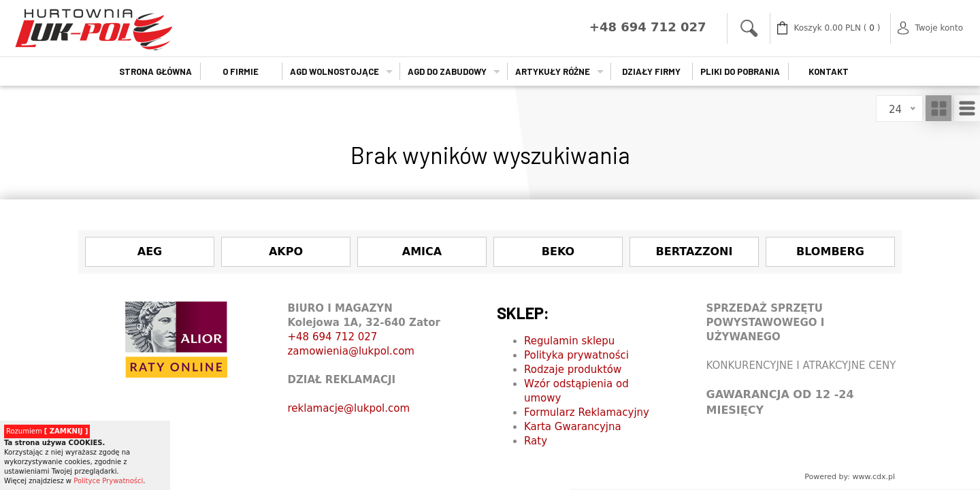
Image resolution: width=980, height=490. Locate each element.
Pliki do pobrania (740, 71)
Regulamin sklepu (569, 341)
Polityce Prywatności (108, 481)
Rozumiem (47, 431)
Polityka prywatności (576, 355)
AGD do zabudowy (447, 71)
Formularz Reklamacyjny (587, 412)
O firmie (241, 71)
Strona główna (156, 71)
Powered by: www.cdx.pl (850, 477)
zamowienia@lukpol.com (351, 351)
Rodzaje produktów (573, 370)
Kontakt (829, 71)
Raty (536, 441)
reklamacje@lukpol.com (349, 408)
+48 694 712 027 (333, 337)
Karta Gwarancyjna (573, 427)
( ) (837, 28)
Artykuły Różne (553, 71)
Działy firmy (651, 71)
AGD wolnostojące (334, 71)
